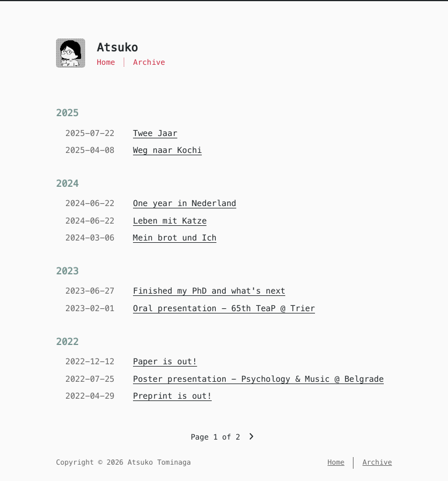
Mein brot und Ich (175, 238)
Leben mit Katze (170, 221)
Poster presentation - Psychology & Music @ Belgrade (258, 379)
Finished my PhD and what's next (209, 291)
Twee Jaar (155, 133)
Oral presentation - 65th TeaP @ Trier (224, 308)
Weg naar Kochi (167, 150)
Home (106, 62)
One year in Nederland (185, 203)
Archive (149, 62)
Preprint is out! (172, 396)
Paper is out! (165, 361)
